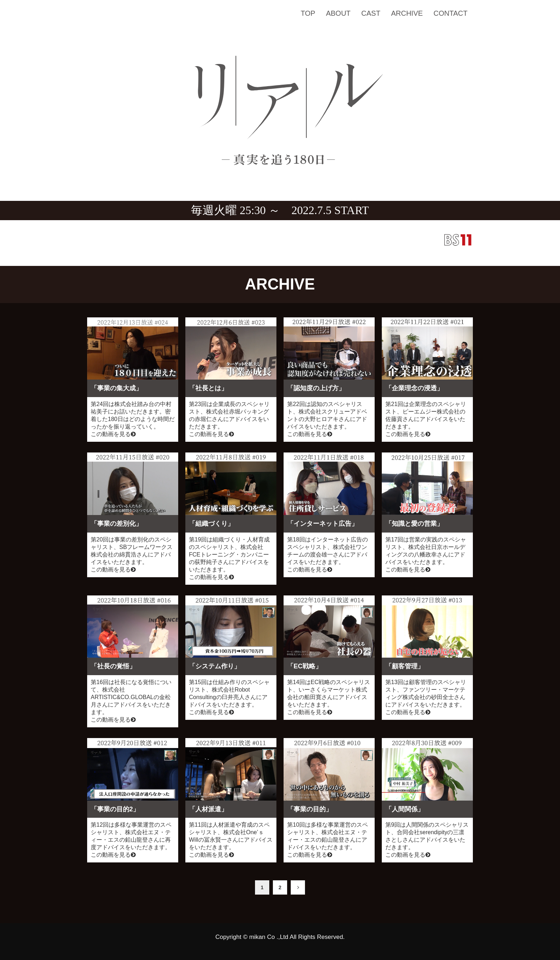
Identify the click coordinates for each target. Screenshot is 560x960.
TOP (308, 13)
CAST (371, 13)
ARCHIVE (407, 13)
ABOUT (338, 13)
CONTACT (451, 13)
